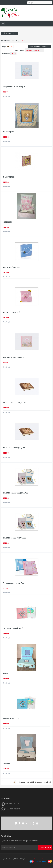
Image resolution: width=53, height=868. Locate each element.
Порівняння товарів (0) (39, 47)
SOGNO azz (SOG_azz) (12, 267)
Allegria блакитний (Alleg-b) (14, 87)
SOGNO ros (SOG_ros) (11, 312)
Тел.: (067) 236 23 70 (12, 804)
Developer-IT (39, 859)
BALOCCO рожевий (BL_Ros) (14, 448)
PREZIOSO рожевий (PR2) (13, 628)
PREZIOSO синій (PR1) (11, 719)
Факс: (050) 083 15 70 (13, 809)
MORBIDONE (8, 222)
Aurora (5, 673)
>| (14, 782)
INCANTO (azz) (8, 132)
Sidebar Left (9, 33)
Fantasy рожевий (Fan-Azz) (14, 583)
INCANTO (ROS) (9, 177)
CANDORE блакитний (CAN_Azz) (16, 493)
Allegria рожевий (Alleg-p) (13, 357)
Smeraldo (7, 764)
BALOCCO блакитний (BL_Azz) (15, 403)
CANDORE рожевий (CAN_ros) (15, 538)
